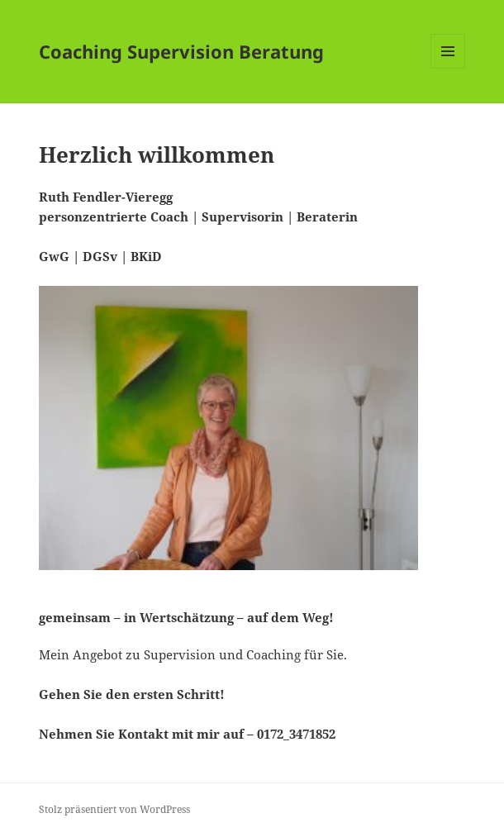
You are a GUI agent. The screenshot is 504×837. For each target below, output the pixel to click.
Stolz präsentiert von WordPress (114, 809)
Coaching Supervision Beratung (181, 51)
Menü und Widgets (448, 68)
